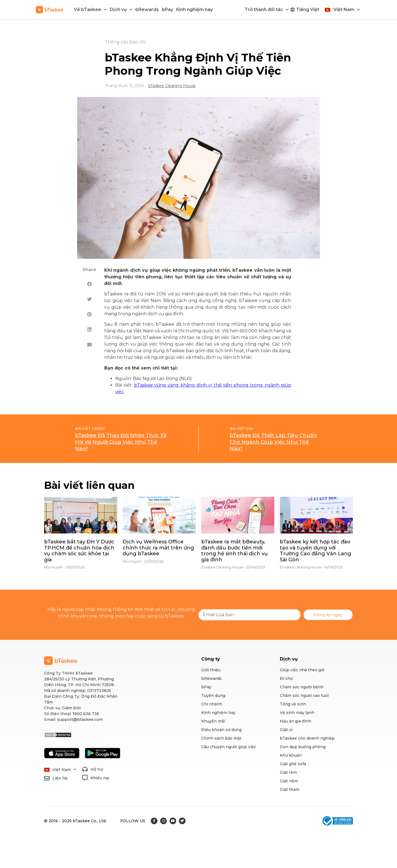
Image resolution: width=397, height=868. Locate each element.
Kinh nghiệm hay (195, 10)
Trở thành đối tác (267, 10)
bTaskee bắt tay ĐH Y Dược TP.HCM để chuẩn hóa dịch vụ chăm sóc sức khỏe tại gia (79, 551)
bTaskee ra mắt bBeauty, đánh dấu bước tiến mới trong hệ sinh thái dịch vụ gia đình (234, 551)
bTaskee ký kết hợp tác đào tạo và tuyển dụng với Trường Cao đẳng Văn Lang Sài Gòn (316, 551)
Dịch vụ (121, 10)
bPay (167, 10)
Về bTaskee (90, 10)
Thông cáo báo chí (125, 42)
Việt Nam (347, 10)
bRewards (147, 10)
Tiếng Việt (308, 10)
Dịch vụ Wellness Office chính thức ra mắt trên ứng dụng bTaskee (158, 548)
